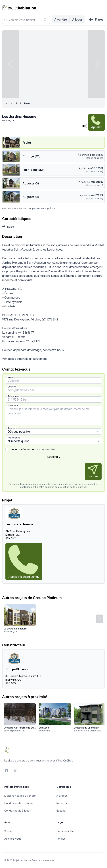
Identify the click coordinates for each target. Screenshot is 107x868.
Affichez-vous (13, 839)
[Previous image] (11, 64)
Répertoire (63, 803)
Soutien (9, 831)
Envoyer (93, 471)
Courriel (12, 387)
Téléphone (13, 396)
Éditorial (61, 811)
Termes (61, 839)
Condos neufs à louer (17, 811)
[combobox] (26, 20)
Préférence (14, 438)
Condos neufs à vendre (19, 803)
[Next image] (96, 64)
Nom (10, 377)
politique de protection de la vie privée (66, 487)
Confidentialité (65, 831)
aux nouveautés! (33, 449)
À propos (62, 796)
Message (13, 406)
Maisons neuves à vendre (20, 796)
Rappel (11, 428)
